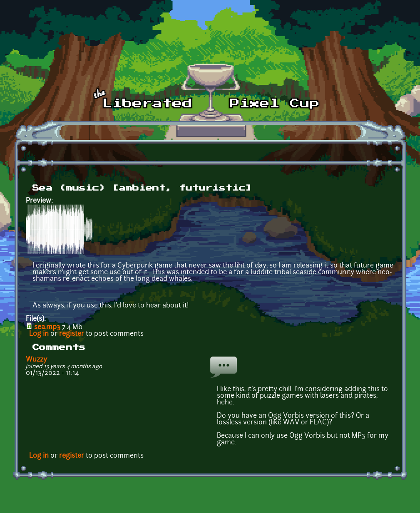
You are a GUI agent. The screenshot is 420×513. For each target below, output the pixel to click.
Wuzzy (36, 360)
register (72, 334)
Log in (39, 334)
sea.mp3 (47, 327)
